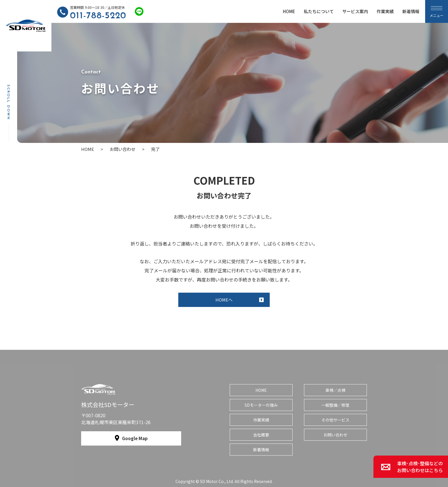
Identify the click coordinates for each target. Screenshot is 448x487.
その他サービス (335, 420)
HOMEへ (224, 300)
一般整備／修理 (335, 405)
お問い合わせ (335, 435)
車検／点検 (335, 390)
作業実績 (385, 11)
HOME (289, 11)
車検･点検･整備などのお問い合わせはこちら (420, 467)
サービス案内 (355, 11)
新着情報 (411, 11)
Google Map (135, 438)
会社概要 (261, 435)
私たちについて (319, 11)
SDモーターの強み (261, 405)
